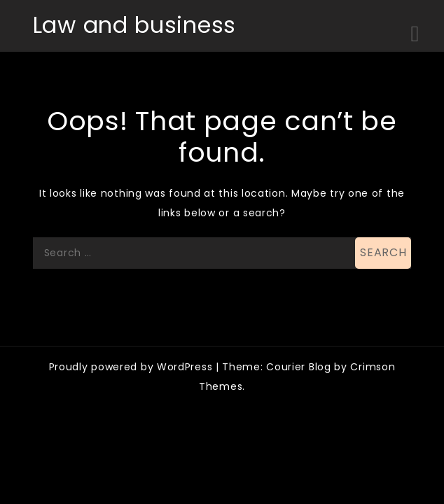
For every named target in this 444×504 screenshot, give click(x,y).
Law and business (134, 25)
